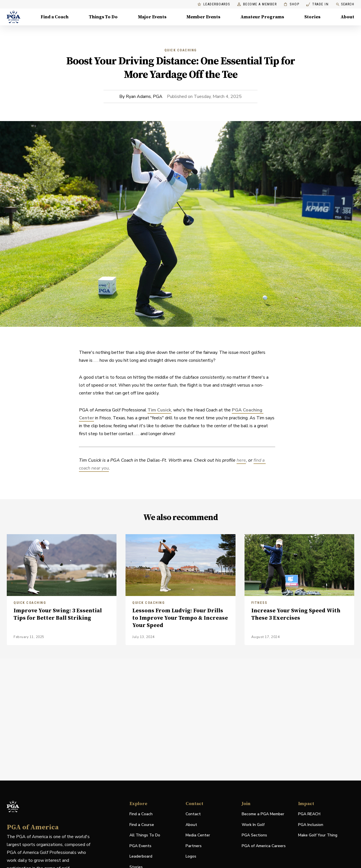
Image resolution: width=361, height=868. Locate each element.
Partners (194, 846)
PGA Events (140, 846)
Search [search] (345, 4)
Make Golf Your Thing (318, 835)
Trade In (317, 4)
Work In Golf (253, 825)
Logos (191, 856)
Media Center (198, 835)
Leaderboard (141, 856)
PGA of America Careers (264, 846)
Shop (291, 4)
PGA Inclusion (311, 825)
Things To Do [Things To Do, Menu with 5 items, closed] (103, 17)
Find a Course (142, 825)
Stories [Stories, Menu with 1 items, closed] (312, 17)
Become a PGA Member (263, 814)
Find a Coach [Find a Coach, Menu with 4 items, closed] (55, 17)
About (191, 825)
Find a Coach (141, 814)
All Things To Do (145, 835)
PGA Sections (254, 835)
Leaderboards (214, 4)
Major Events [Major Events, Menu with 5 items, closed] (152, 17)
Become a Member (257, 4)
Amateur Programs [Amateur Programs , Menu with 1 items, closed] (262, 17)
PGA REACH (309, 814)
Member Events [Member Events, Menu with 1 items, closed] (203, 17)
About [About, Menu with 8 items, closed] (347, 17)
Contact (193, 814)
